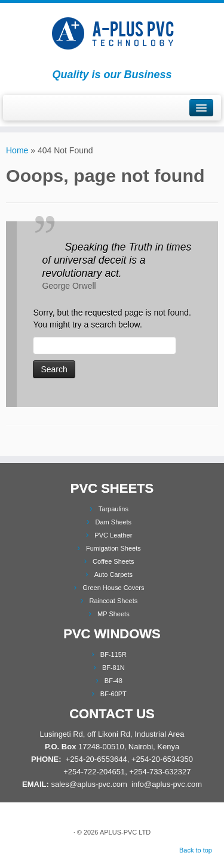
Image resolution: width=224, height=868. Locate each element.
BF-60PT (113, 694)
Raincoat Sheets (113, 601)
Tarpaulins (113, 509)
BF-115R (113, 654)
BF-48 (113, 681)
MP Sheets (113, 614)
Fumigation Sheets (113, 548)
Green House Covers (113, 588)
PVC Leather (113, 535)
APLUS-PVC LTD (125, 832)
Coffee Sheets (113, 561)
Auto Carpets (113, 574)
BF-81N (113, 668)
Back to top (196, 850)
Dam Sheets (114, 522)
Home (17, 150)
